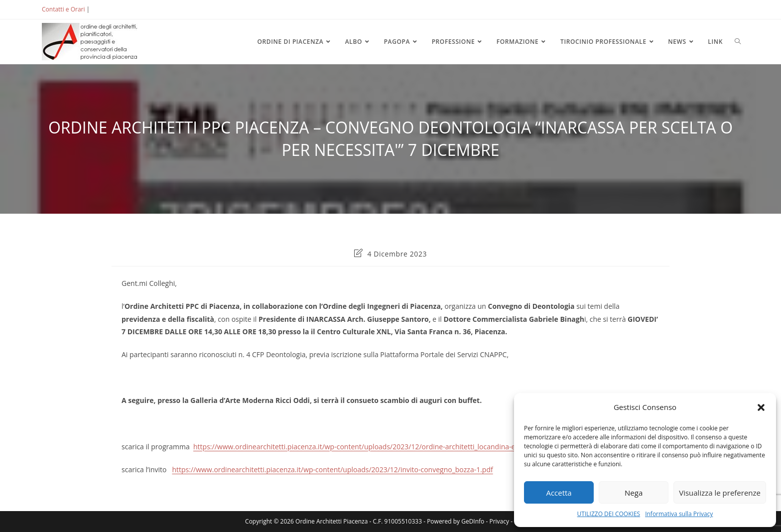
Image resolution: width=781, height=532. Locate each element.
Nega (634, 493)
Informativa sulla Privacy (679, 514)
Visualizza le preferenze (720, 493)
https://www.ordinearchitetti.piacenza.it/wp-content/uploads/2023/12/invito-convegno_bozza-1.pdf (332, 469)
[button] (761, 407)
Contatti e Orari (63, 9)
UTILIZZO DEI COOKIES (609, 514)
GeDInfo (473, 521)
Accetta (559, 493)
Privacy (499, 521)
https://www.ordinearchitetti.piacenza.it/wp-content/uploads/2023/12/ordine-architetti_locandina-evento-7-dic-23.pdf (384, 447)
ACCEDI (108, 9)
